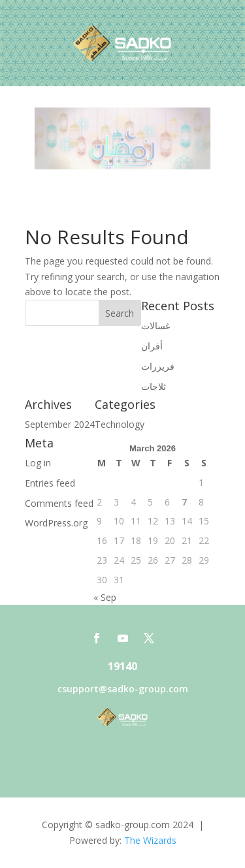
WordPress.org (56, 523)
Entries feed (50, 483)
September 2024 (60, 424)
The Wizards (150, 840)
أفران (152, 346)
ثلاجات (154, 386)
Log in (38, 463)
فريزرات (158, 366)
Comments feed (59, 503)
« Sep (105, 597)
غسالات (155, 326)
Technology (120, 424)
